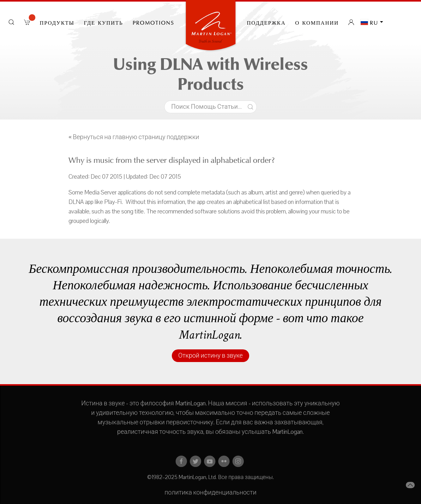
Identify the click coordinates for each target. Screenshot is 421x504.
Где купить (103, 22)
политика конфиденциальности (210, 493)
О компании (317, 22)
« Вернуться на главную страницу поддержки (134, 137)
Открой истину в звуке (210, 356)
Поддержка (266, 22)
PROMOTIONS (153, 22)
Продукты (57, 22)
